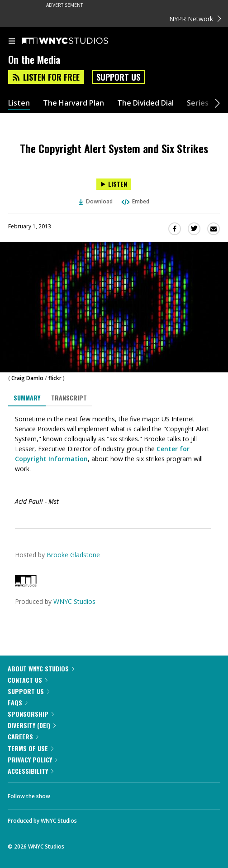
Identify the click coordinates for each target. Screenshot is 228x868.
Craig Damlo (27, 378)
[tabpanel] (114, 460)
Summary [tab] (27, 398)
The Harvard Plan (74, 103)
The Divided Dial (145, 103)
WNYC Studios (74, 601)
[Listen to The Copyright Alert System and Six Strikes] (114, 184)
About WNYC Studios (41, 668)
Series (198, 103)
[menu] (12, 42)
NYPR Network (195, 19)
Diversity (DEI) (32, 725)
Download (96, 201)
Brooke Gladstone (73, 555)
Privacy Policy (33, 759)
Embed (135, 201)
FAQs (18, 702)
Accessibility (31, 771)
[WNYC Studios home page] (76, 41)
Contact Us (28, 680)
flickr (55, 378)
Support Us (118, 77)
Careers (23, 736)
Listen (19, 103)
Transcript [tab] (69, 398)
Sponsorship (31, 714)
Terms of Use (31, 748)
